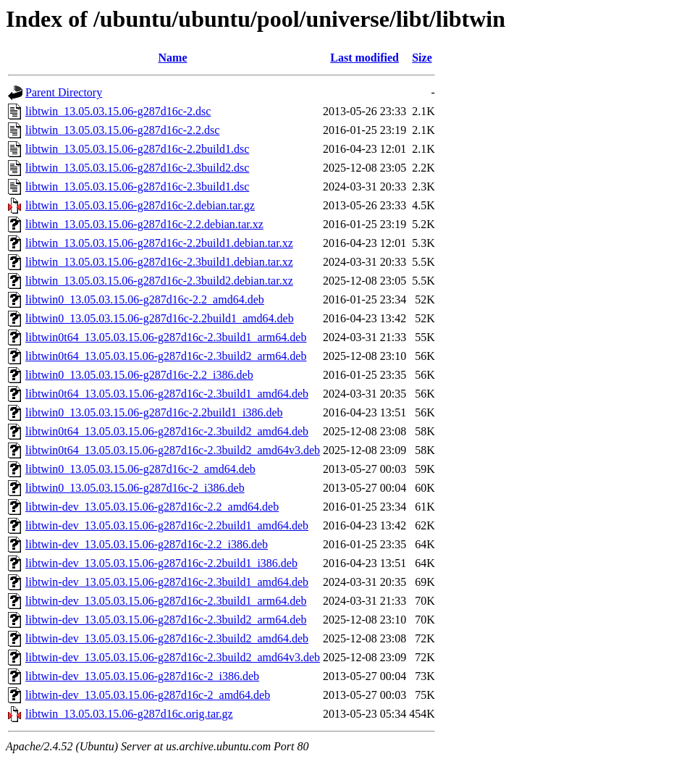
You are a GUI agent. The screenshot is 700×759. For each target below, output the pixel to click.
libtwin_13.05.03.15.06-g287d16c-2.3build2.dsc (137, 168)
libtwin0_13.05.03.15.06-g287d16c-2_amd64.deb (140, 469)
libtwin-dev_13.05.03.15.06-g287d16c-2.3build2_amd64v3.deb (173, 657)
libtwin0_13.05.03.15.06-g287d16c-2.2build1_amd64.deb (160, 318)
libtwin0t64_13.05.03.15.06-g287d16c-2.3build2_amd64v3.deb (173, 450)
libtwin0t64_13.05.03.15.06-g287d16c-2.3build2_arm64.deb (166, 356)
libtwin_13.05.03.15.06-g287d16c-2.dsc (118, 111)
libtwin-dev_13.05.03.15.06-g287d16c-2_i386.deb (142, 676)
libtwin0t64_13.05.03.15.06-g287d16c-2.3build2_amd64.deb (167, 431)
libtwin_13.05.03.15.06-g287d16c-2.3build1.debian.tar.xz (159, 262)
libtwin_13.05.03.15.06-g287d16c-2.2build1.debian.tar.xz (159, 243)
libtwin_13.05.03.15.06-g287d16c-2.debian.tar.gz (140, 205)
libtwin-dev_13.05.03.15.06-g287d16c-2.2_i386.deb (147, 544)
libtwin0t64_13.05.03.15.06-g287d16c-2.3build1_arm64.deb (166, 337)
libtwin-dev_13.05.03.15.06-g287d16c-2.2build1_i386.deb (161, 563)
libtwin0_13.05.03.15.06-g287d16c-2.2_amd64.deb (145, 299)
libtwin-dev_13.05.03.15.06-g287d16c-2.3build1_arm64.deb (166, 601)
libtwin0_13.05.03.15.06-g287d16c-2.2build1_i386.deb (154, 412)
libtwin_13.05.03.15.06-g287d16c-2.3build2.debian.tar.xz (159, 281)
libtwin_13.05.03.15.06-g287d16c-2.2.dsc (122, 130)
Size (422, 58)
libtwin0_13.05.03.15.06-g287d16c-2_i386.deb (135, 488)
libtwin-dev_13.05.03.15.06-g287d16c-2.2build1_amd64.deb (167, 525)
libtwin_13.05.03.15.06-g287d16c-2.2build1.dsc (137, 149)
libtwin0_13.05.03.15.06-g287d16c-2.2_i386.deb (139, 375)
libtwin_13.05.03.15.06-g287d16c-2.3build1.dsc (137, 186)
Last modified (364, 58)
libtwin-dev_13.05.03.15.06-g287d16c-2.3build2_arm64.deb (166, 620)
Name (173, 58)
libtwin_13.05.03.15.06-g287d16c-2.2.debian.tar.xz (144, 224)
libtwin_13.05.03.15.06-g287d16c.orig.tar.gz (129, 714)
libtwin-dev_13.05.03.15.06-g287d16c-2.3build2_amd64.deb (167, 638)
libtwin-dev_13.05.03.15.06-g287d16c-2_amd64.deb (148, 695)
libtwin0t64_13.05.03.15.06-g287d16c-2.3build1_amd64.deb (167, 394)
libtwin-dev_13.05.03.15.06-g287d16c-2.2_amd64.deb (152, 507)
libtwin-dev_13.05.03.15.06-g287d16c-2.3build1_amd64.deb (167, 582)
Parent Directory (64, 92)
